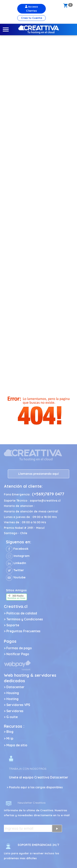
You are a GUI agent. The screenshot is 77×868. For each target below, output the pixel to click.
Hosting (12, 699)
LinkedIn (16, 563)
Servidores (15, 711)
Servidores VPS (18, 705)
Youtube (16, 577)
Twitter (15, 570)
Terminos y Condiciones (25, 619)
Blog (10, 732)
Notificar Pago (18, 654)
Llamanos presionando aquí (38, 474)
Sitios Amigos (16, 590)
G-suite (12, 717)
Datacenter (15, 687)
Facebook (17, 549)
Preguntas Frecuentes (23, 631)
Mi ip (10, 738)
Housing (13, 693)
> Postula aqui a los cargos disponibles (35, 787)
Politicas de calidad (22, 613)
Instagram (18, 556)
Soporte (13, 625)
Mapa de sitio (17, 745)
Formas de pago (19, 648)
